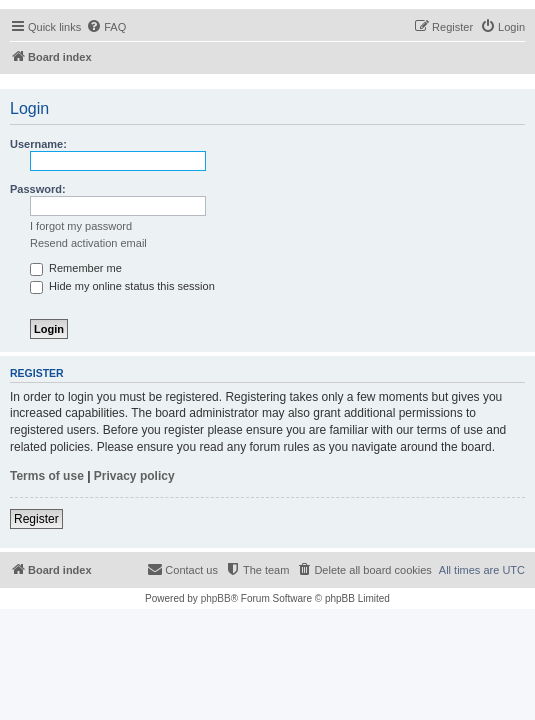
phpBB (216, 598)
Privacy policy (134, 476)
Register (36, 519)
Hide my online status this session (122, 286)
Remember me (76, 268)
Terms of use (47, 476)
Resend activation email (88, 243)
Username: (38, 144)
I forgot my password (81, 226)
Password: (38, 189)
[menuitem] (106, 27)
